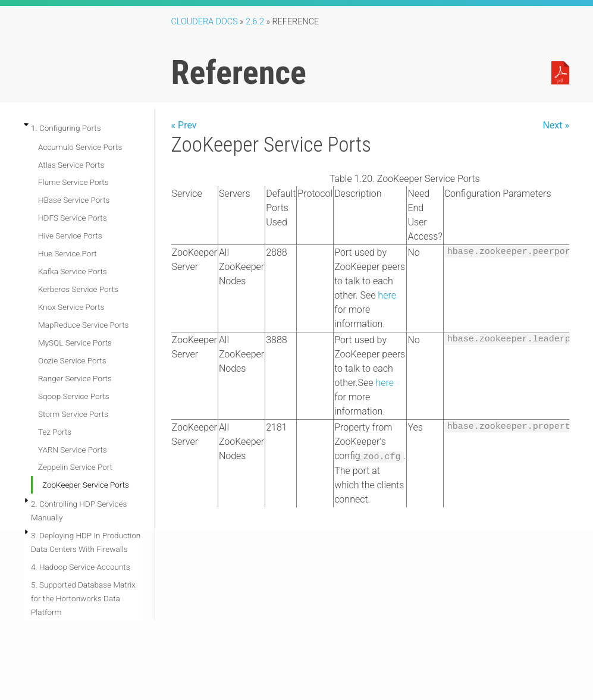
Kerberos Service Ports (78, 289)
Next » (556, 125)
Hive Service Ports (70, 236)
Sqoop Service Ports (74, 396)
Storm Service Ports (73, 414)
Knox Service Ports (71, 307)
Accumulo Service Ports (80, 147)
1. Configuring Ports (66, 128)
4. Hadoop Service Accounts (81, 567)
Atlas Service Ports (71, 165)
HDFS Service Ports (73, 218)
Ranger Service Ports (75, 378)
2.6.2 (255, 22)
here (387, 295)
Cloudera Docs (205, 22)
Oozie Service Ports (72, 360)
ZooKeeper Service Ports (86, 485)
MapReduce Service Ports (83, 325)
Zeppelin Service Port (75, 467)
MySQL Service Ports (75, 343)
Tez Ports (55, 432)
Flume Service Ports (73, 182)
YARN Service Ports (73, 450)
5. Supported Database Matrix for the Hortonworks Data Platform (83, 598)
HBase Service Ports (74, 200)
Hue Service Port (68, 253)
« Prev (184, 125)
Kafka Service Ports (73, 271)
